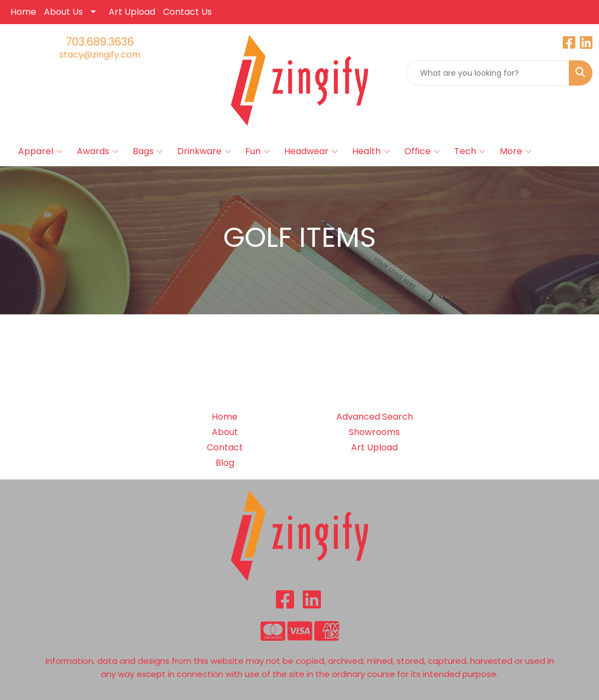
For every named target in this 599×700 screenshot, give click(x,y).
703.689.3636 (100, 42)
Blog (225, 463)
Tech (470, 151)
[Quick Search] (488, 73)
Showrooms (374, 432)
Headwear (311, 151)
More (516, 151)
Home (23, 12)
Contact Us (187, 12)
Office (422, 151)
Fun (258, 151)
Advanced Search (375, 417)
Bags (148, 151)
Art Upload (132, 12)
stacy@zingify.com (100, 55)
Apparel (40, 151)
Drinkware (204, 151)
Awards (98, 151)
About (225, 432)
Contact (225, 447)
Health (371, 151)
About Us (63, 12)
